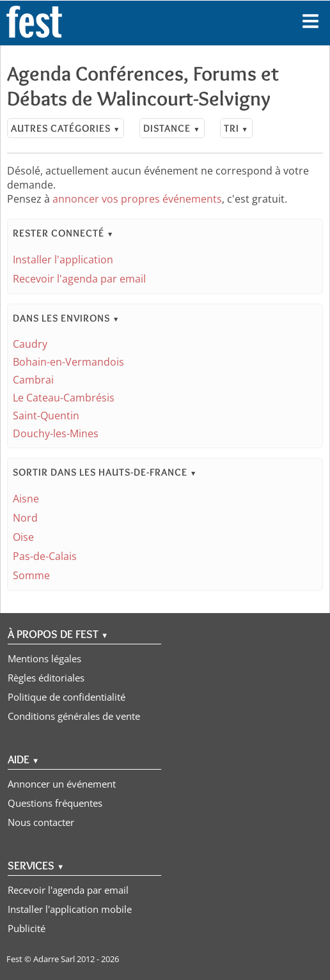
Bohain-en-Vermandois (68, 362)
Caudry (30, 344)
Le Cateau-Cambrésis (64, 398)
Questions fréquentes (55, 803)
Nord (25, 518)
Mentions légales (44, 658)
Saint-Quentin (46, 416)
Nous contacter (41, 822)
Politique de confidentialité (67, 697)
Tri (236, 128)
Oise (23, 537)
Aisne (26, 499)
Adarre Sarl (54, 959)
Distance (172, 128)
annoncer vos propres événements (137, 199)
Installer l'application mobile (70, 909)
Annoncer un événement (62, 784)
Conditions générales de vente (74, 716)
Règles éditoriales (46, 678)
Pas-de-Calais (45, 556)
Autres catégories (66, 128)
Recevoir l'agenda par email (79, 279)
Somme (31, 575)
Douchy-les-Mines (56, 433)
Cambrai (33, 380)
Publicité (27, 928)
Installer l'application (63, 260)
